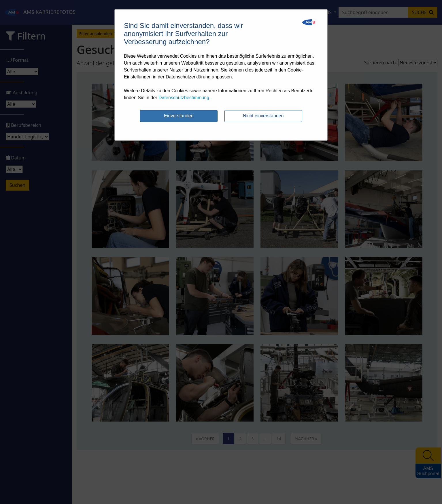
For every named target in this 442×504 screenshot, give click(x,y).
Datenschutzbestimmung (184, 98)
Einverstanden (179, 116)
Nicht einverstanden (263, 116)
